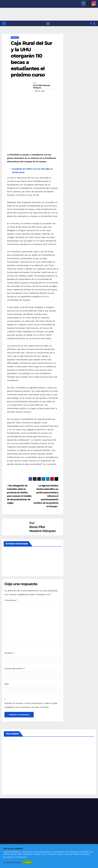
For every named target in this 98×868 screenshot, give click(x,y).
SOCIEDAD (15, 38)
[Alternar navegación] (48, 24)
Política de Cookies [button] (13, 862)
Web (7, 684)
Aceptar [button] (28, 862)
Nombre (9, 653)
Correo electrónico (15, 669)
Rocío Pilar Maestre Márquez (42, 87)
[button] (91, 24)
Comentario (11, 600)
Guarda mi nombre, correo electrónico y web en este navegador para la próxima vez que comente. (31, 705)
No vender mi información (15, 857)
